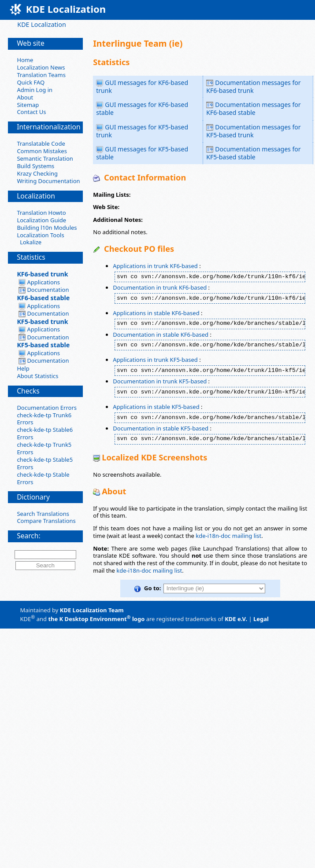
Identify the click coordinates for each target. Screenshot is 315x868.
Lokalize (29, 242)
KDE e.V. (236, 619)
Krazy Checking (37, 173)
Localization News (41, 67)
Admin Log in (35, 90)
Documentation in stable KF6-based (161, 335)
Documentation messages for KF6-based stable (253, 108)
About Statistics (37, 376)
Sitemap (28, 105)
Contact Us (31, 112)
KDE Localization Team (92, 610)
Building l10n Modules (47, 228)
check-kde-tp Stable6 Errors (45, 433)
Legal (261, 619)
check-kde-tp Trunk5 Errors (44, 448)
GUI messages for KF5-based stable (142, 153)
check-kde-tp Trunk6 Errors (44, 419)
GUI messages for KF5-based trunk (142, 131)
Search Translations (43, 514)
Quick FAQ (31, 82)
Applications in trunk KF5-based (155, 360)
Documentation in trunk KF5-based (160, 381)
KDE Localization (41, 24)
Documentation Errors (47, 408)
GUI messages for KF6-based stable (142, 108)
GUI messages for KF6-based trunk (142, 86)
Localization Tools (40, 235)
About (25, 97)
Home (25, 60)
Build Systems (35, 166)
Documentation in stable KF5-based (161, 428)
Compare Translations (46, 521)
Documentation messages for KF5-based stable (253, 153)
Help (23, 368)
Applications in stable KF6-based (156, 313)
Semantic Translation (45, 158)
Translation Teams (41, 75)
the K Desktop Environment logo (96, 619)
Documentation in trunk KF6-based (160, 287)
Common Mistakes (42, 151)
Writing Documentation (48, 181)
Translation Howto (41, 213)
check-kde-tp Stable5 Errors (45, 463)
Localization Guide (41, 220)
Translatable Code (41, 143)
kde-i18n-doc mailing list (228, 536)
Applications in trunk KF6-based (155, 266)
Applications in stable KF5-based (156, 407)
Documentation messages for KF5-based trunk (253, 131)
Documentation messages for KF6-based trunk (253, 86)
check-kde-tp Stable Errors (43, 478)
